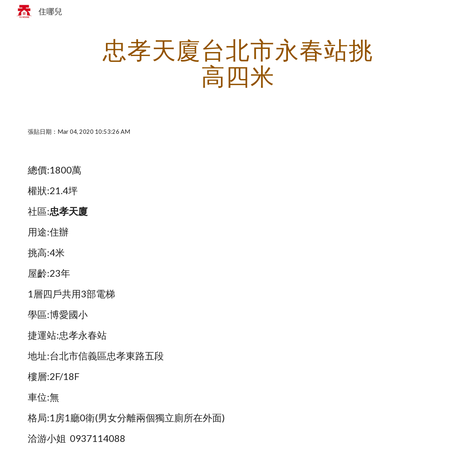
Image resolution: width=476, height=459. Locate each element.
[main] (238, 63)
